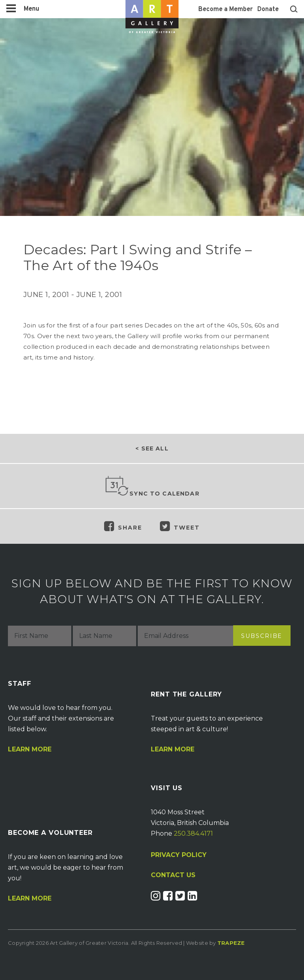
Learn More (30, 749)
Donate (268, 9)
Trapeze (231, 943)
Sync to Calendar (152, 486)
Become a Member (225, 9)
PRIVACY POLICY (179, 855)
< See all (152, 448)
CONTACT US (173, 875)
